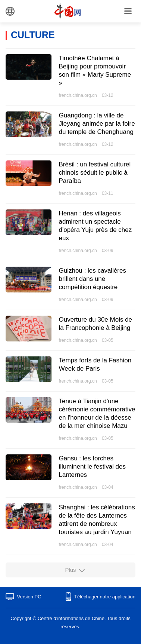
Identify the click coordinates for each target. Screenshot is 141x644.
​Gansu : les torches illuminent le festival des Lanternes (93, 467)
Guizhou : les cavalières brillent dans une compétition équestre (93, 279)
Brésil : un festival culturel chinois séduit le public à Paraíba (95, 173)
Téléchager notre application (105, 597)
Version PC (29, 597)
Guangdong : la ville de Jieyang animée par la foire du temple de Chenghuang (97, 124)
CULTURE (33, 35)
